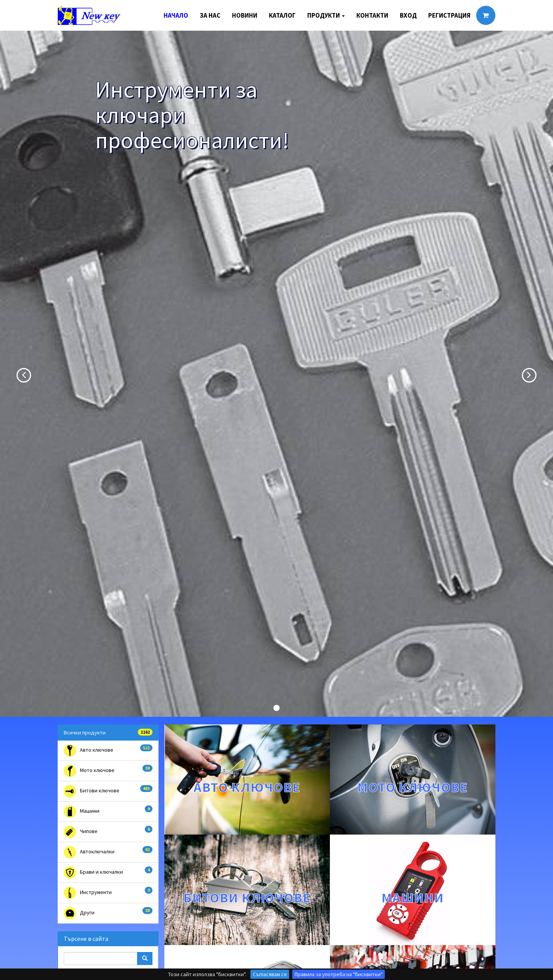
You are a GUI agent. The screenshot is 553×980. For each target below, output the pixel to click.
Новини (245, 15)
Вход (408, 15)
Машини (108, 812)
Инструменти (108, 893)
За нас (210, 15)
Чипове (108, 832)
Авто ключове (108, 751)
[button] (17, 374)
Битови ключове (108, 791)
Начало (176, 15)
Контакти (372, 15)
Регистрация (449, 15)
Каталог (282, 15)
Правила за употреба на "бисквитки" (339, 974)
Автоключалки (108, 852)
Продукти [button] (326, 15)
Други (108, 913)
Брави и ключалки (108, 873)
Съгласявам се (270, 974)
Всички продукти (108, 732)
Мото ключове (108, 771)
